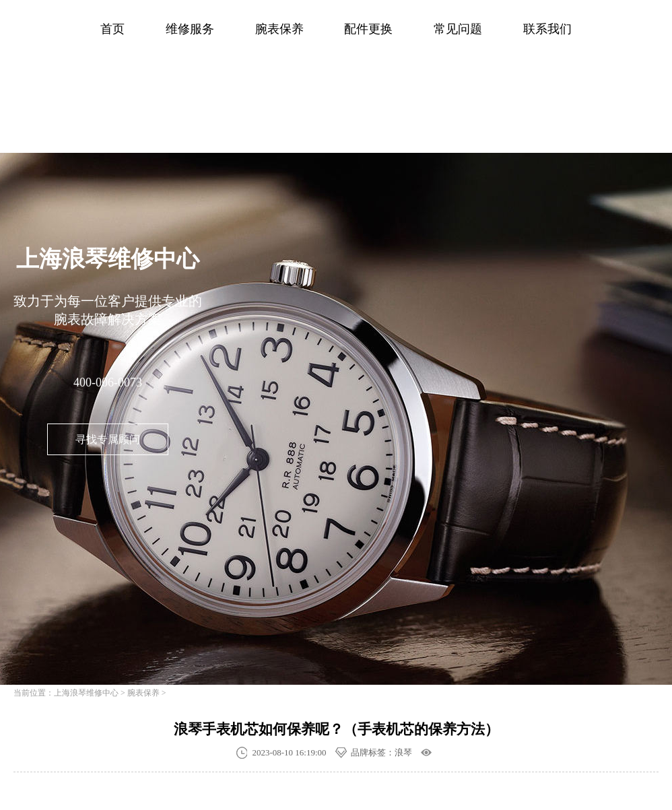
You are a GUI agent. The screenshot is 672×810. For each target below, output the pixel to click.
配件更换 (368, 29)
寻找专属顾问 (108, 439)
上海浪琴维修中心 (86, 693)
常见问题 (458, 29)
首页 (112, 29)
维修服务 (190, 29)
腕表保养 (279, 29)
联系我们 (547, 29)
